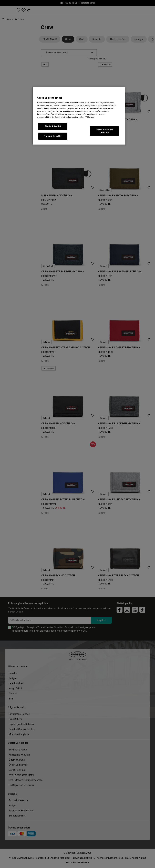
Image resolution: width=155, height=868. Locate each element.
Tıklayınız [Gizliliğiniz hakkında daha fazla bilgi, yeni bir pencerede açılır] (90, 117)
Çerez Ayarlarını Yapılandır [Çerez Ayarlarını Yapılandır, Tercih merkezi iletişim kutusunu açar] (105, 131)
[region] (79, 116)
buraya (63, 111)
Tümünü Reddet (53, 126)
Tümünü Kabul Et (53, 136)
